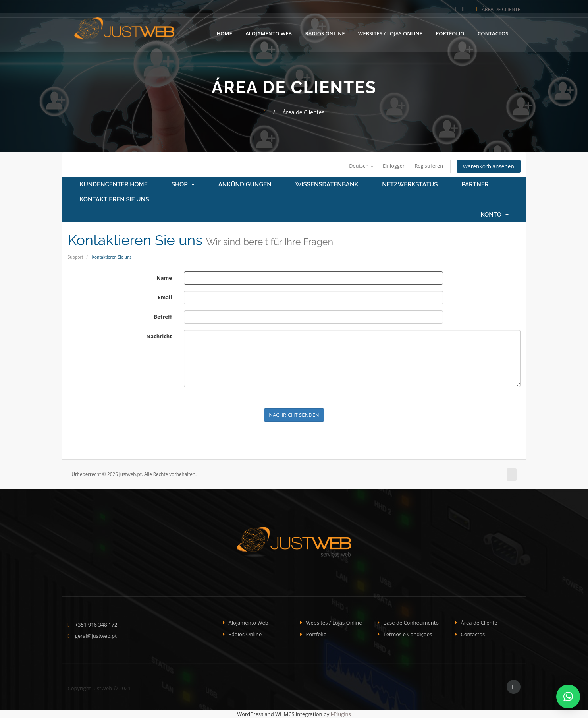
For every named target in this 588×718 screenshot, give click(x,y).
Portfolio (450, 33)
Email (165, 297)
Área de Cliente (498, 9)
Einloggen (391, 166)
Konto (495, 215)
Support (76, 257)
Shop (183, 185)
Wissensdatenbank (327, 185)
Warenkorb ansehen (488, 166)
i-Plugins (341, 714)
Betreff (163, 317)
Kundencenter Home (114, 185)
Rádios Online (325, 33)
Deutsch (358, 166)
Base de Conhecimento (411, 623)
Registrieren (427, 166)
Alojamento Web (269, 33)
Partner (475, 185)
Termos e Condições (408, 634)
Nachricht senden (294, 415)
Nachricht (159, 336)
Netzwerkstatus (410, 185)
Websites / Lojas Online (390, 33)
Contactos (493, 33)
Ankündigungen (245, 185)
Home (225, 33)
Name (164, 278)
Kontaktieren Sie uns (115, 200)
